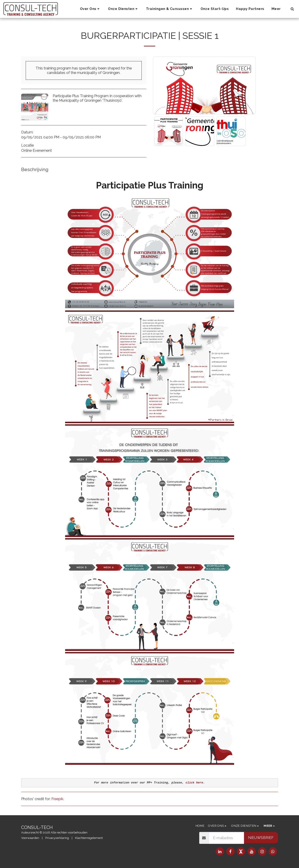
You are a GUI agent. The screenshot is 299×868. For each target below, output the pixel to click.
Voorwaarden (30, 838)
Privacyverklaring (57, 838)
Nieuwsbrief (261, 838)
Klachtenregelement (89, 838)
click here (194, 783)
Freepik (57, 799)
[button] (90, 9)
